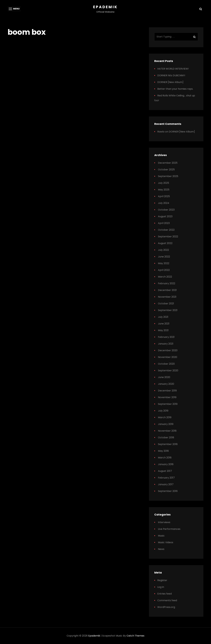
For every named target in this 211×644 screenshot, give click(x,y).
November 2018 (167, 431)
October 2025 (166, 170)
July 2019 (163, 411)
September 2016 (168, 491)
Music (161, 536)
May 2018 (163, 451)
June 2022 (164, 257)
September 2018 (168, 444)
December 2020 (168, 350)
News (161, 549)
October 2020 (166, 364)
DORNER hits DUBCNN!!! (171, 75)
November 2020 (168, 357)
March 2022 (165, 277)
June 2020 (164, 377)
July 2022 (163, 250)
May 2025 (164, 190)
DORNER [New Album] (170, 82)
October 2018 (166, 437)
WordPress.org (166, 607)
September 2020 (168, 370)
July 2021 (163, 317)
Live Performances (169, 529)
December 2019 (167, 391)
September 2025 (168, 176)
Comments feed (167, 600)
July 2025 (164, 183)
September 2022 (168, 237)
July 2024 (164, 203)
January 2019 (166, 424)
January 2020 (166, 384)
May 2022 (164, 263)
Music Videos (166, 542)
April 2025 (164, 196)
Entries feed (165, 594)
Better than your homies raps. (175, 89)
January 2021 (166, 344)
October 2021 (166, 304)
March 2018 (165, 458)
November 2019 (167, 397)
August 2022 (165, 243)
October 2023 (166, 210)
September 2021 (168, 310)
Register (162, 580)
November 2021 (167, 297)
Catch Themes (135, 636)
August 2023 (165, 216)
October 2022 (166, 230)
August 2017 (165, 471)
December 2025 (168, 163)
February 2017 (166, 478)
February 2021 (166, 337)
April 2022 (164, 270)
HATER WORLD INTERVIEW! (173, 69)
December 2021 (167, 290)
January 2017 (166, 484)
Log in (161, 587)
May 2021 (163, 330)
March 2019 (165, 417)
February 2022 (167, 283)
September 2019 (168, 404)
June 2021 (164, 324)
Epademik (105, 7)
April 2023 (164, 223)
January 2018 (166, 464)
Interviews (164, 522)
